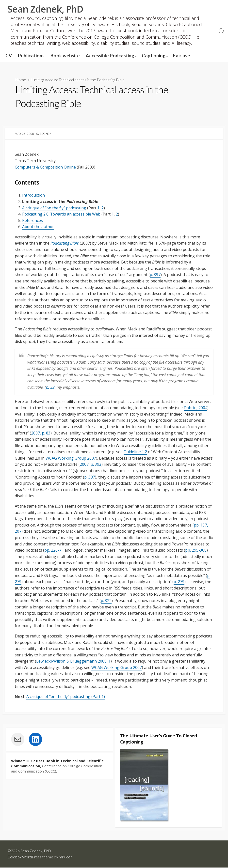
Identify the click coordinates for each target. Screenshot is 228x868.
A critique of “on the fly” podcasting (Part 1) (66, 697)
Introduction (34, 195)
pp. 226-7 (53, 550)
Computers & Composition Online (46, 167)
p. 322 (106, 601)
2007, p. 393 (91, 465)
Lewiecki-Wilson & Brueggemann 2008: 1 (74, 661)
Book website (65, 55)
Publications (31, 55)
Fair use (182, 55)
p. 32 (50, 387)
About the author (38, 227)
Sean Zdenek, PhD (36, 851)
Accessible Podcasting (110, 55)
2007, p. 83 (41, 433)
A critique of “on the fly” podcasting (55, 208)
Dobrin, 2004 (196, 408)
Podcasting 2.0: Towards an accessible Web (62, 214)
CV (9, 55)
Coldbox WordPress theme (30, 857)
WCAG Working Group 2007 (71, 458)
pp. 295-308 (196, 550)
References (33, 220)
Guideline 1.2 (135, 452)
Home (21, 80)
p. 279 (179, 582)
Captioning (154, 55)
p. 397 (155, 275)
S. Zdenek (44, 134)
